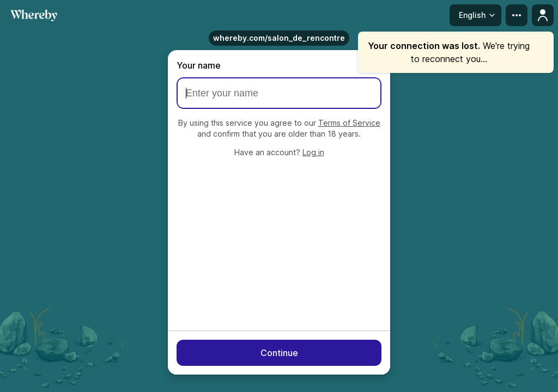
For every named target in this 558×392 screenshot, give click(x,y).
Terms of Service (349, 123)
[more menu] (517, 15)
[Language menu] (475, 15)
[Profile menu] (543, 15)
